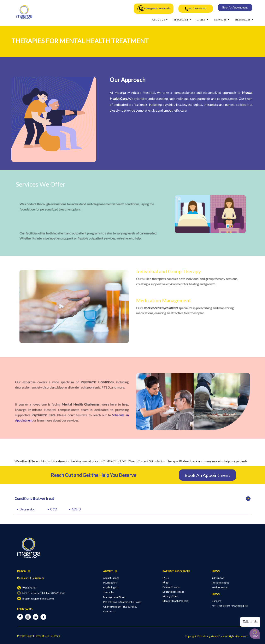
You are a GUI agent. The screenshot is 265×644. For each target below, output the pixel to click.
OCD (54, 509)
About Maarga (111, 578)
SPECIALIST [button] (181, 20)
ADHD (76, 509)
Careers (216, 601)
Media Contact (220, 587)
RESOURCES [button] (243, 20)
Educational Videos (173, 592)
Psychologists (111, 587)
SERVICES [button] (220, 20)
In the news (218, 578)
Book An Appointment (235, 7)
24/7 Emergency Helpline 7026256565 (41, 593)
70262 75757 (27, 588)
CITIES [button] (201, 20)
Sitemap (55, 636)
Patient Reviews (172, 587)
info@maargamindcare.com (35, 599)
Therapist (108, 592)
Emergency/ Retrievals (154, 9)
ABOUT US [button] (158, 20)
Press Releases (220, 583)
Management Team (114, 597)
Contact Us (109, 611)
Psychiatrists (110, 583)
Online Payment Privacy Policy (120, 607)
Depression (27, 509)
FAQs (166, 578)
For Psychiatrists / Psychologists (230, 606)
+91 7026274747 (196, 9)
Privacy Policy (25, 636)
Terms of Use (42, 636)
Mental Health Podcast (175, 601)
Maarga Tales (170, 596)
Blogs (166, 582)
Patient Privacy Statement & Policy (122, 602)
